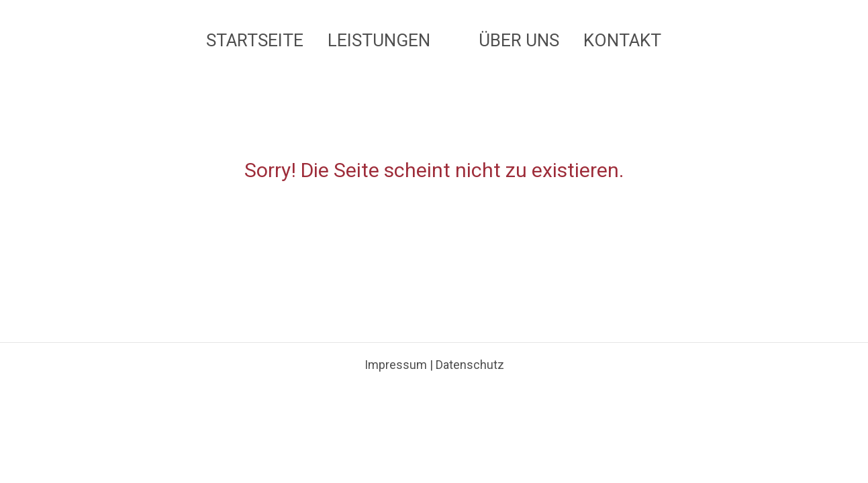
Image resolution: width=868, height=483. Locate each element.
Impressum (396, 383)
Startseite (255, 40)
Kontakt (623, 40)
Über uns (520, 40)
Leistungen (380, 40)
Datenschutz (470, 383)
